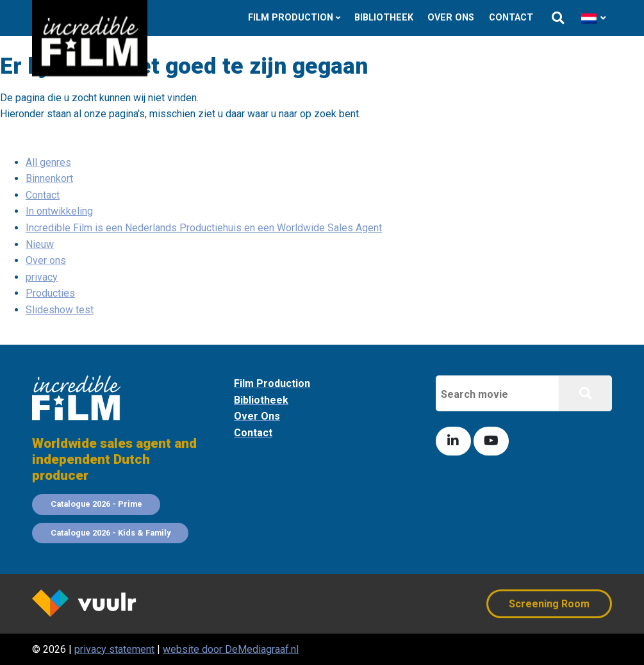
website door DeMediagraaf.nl (231, 649)
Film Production (291, 18)
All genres (48, 162)
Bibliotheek (384, 18)
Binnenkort (49, 178)
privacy (42, 277)
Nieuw (40, 244)
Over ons (451, 18)
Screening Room (549, 604)
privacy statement (114, 649)
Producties (50, 293)
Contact (511, 18)
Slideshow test (60, 310)
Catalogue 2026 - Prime (96, 504)
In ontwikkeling (59, 211)
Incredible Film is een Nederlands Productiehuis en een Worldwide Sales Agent (204, 228)
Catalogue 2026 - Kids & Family (111, 533)
